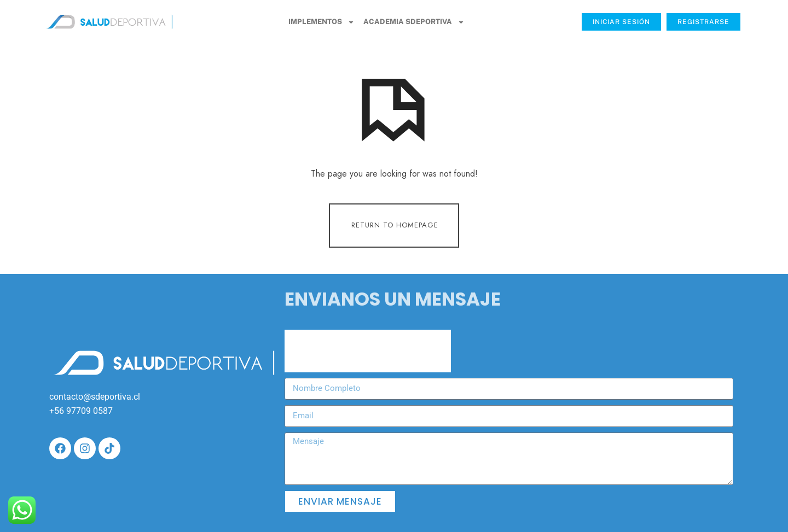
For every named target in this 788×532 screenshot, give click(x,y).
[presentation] (368, 351)
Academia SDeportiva (414, 22)
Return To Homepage (395, 225)
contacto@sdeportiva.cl (95, 397)
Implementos (321, 22)
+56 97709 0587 (81, 411)
